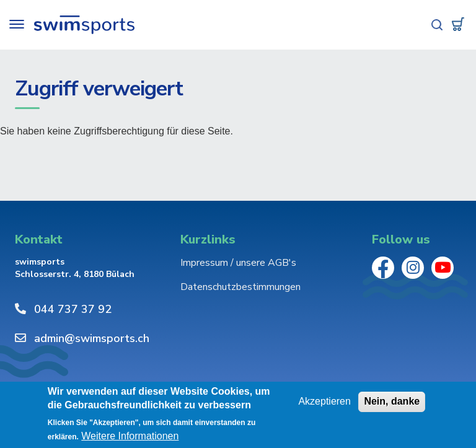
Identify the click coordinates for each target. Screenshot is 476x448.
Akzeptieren (324, 402)
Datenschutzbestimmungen (240, 287)
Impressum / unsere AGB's (238, 263)
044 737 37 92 (73, 309)
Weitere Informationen (130, 437)
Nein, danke (392, 402)
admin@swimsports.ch (92, 338)
